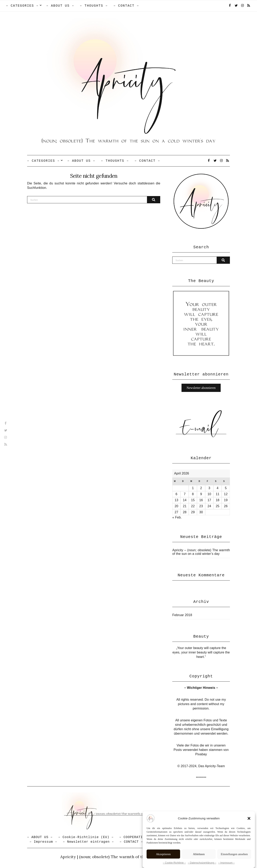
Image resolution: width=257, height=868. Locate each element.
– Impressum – (226, 863)
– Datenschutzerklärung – (202, 863)
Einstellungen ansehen (234, 854)
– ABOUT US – (60, 6)
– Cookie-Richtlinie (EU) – (86, 837)
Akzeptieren (163, 854)
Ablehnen (199, 854)
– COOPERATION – (135, 837)
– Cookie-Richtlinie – (174, 863)
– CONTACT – (126, 6)
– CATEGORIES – (22, 6)
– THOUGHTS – (94, 6)
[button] (249, 818)
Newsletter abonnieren (201, 388)
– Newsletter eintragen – (88, 842)
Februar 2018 (182, 615)
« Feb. (177, 517)
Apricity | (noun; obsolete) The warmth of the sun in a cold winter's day (128, 857)
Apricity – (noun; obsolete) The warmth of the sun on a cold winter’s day (201, 552)
